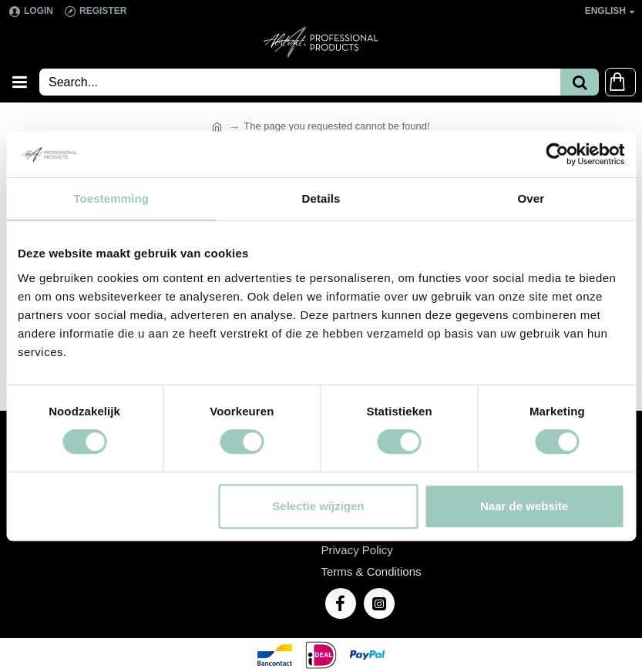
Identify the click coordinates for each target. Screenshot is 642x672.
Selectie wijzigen (318, 506)
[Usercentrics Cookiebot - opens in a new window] (557, 154)
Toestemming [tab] (111, 198)
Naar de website (524, 506)
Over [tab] (531, 198)
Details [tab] (321, 198)
